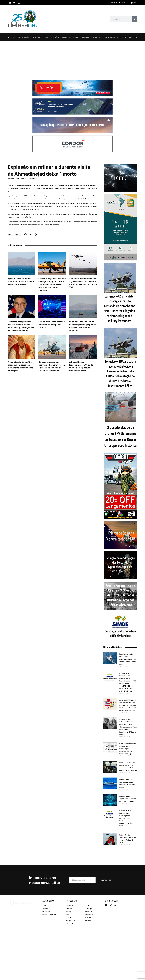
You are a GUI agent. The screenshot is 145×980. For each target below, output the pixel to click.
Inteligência (98, 37)
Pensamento (110, 37)
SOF (39, 37)
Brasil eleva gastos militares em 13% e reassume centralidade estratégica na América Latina (128, 659)
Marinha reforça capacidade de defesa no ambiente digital (128, 799)
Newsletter (122, 37)
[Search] (135, 19)
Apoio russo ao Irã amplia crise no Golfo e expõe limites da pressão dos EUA (21, 281)
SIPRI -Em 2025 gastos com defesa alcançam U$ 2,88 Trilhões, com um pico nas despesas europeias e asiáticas (128, 705)
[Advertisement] (73, 58)
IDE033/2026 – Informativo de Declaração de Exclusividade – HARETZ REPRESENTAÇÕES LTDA (126, 818)
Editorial (133, 37)
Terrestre (16, 37)
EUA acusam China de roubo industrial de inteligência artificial (52, 325)
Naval (34, 37)
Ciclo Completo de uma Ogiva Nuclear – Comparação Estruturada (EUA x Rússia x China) (128, 749)
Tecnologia (86, 37)
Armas (46, 37)
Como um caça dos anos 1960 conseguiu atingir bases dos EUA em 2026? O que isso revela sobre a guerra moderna (52, 284)
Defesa (76, 37)
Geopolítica (55, 37)
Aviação (26, 37)
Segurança (67, 37)
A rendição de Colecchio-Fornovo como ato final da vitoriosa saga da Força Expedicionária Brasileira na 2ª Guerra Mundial (128, 727)
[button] (25, 235)
